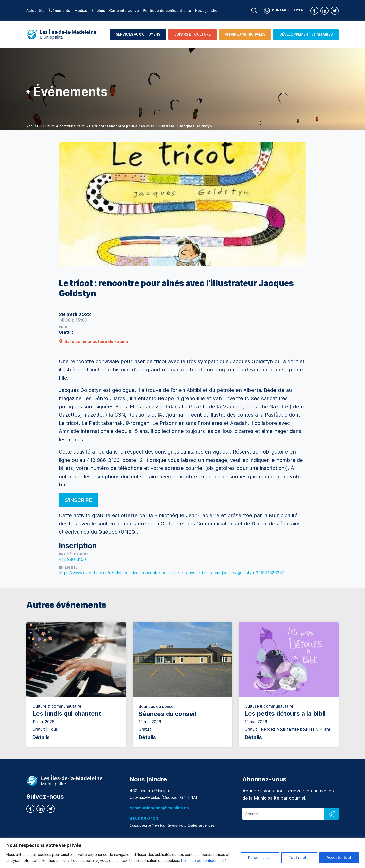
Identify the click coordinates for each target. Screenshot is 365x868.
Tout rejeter (299, 857)
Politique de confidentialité (204, 861)
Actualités (35, 11)
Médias (81, 11)
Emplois (98, 11)
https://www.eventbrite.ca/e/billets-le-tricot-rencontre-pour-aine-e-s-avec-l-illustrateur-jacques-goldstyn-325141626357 (171, 573)
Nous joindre (206, 11)
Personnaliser (260, 857)
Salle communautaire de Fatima (93, 341)
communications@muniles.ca (159, 808)
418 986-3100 (72, 559)
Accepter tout (339, 857)
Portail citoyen (284, 11)
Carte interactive (124, 11)
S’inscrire (78, 500)
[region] (182, 853)
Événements (59, 11)
